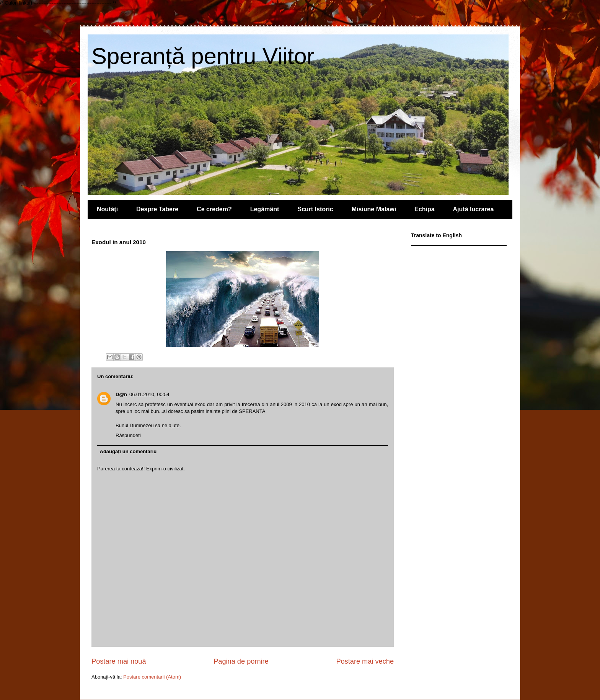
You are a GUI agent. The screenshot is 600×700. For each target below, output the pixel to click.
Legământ (265, 209)
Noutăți (107, 209)
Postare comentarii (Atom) (152, 677)
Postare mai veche (365, 661)
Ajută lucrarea (474, 209)
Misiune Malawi (374, 209)
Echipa (424, 209)
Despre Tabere (157, 209)
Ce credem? (214, 209)
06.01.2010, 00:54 (149, 394)
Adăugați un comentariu (128, 451)
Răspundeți (128, 435)
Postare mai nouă (119, 661)
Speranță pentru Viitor (203, 56)
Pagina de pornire (241, 661)
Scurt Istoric (315, 209)
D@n (121, 394)
